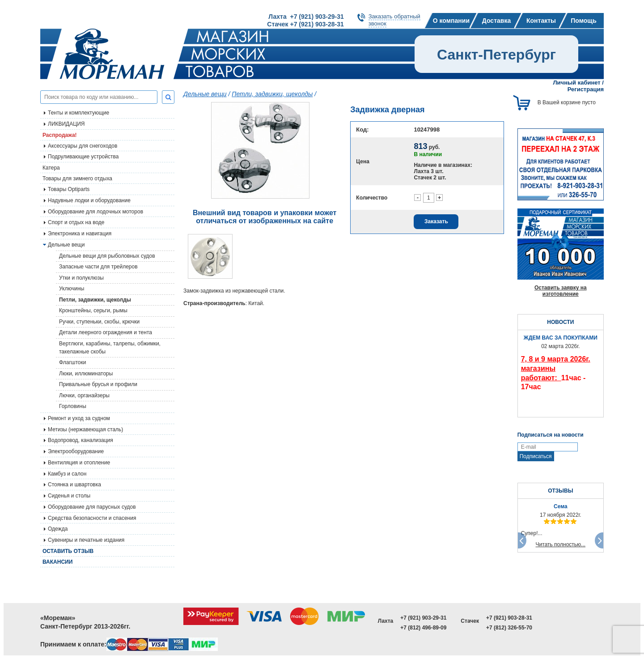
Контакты (541, 21)
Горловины (73, 406)
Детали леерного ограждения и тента (106, 332)
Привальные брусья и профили (98, 384)
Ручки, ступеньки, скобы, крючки (99, 322)
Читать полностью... (561, 544)
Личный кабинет (576, 83)
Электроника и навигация (80, 234)
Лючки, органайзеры (84, 395)
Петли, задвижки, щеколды (95, 300)
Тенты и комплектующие (78, 113)
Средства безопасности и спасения (92, 518)
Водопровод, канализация (80, 440)
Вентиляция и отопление (79, 463)
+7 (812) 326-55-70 (509, 628)
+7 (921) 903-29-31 (423, 618)
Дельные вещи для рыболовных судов (107, 256)
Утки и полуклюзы (81, 278)
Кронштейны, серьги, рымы (93, 310)
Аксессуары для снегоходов (83, 146)
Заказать (436, 221)
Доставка (496, 21)
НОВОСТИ (560, 322)
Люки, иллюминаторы (86, 374)
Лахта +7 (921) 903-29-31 (306, 17)
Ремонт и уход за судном (79, 418)
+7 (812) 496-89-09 (423, 628)
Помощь (584, 21)
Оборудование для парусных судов (92, 507)
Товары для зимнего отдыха (77, 179)
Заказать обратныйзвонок (394, 20)
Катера (51, 168)
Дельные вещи (205, 94)
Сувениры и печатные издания (86, 540)
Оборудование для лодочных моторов (95, 212)
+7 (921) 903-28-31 (509, 618)
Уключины (72, 289)
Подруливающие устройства (83, 157)
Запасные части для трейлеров (98, 267)
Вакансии (57, 562)
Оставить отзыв (68, 551)
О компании (451, 21)
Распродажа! (60, 135)
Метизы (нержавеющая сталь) (85, 429)
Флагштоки (72, 362)
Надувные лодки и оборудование (89, 200)
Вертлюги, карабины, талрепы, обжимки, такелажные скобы (110, 348)
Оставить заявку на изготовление (561, 291)
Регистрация (586, 89)
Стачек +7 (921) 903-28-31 (305, 24)
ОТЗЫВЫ (560, 491)
